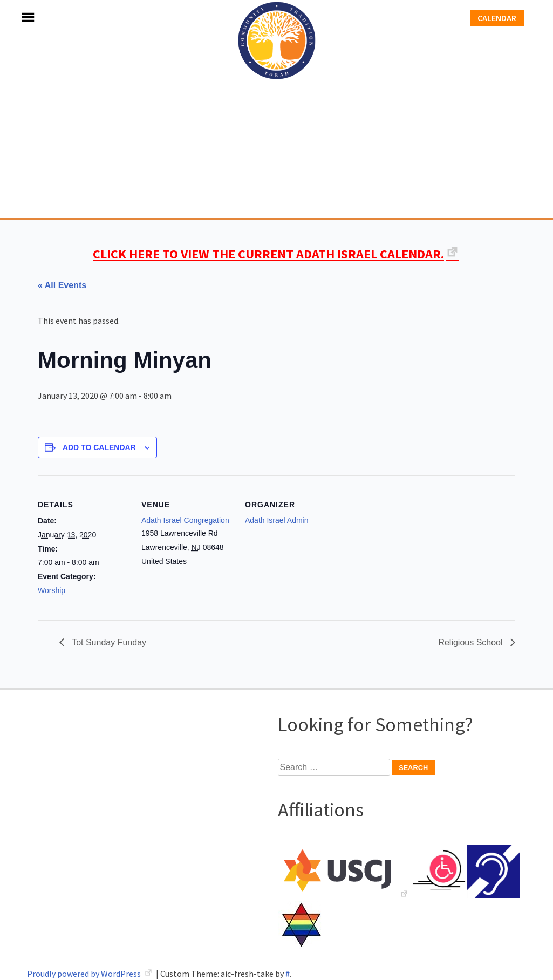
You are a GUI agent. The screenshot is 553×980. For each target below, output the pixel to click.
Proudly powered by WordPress (85, 974)
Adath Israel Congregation (277, 109)
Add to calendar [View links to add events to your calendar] (99, 447)
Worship (52, 590)
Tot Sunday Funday (108, 642)
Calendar (497, 18)
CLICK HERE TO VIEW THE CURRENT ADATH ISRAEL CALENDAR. (268, 254)
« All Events (62, 285)
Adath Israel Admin (277, 520)
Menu (16, 18)
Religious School (472, 642)
